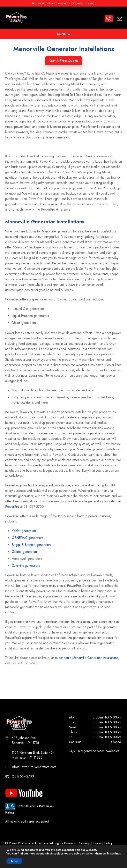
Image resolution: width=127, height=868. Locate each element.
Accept (14, 861)
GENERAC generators (28, 538)
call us (9, 663)
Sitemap (85, 843)
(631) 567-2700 (23, 776)
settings (116, 854)
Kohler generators (24, 531)
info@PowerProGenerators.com (34, 767)
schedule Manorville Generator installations (88, 658)
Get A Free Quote (64, 61)
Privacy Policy (103, 843)
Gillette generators (25, 552)
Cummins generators (26, 566)
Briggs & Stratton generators (32, 545)
